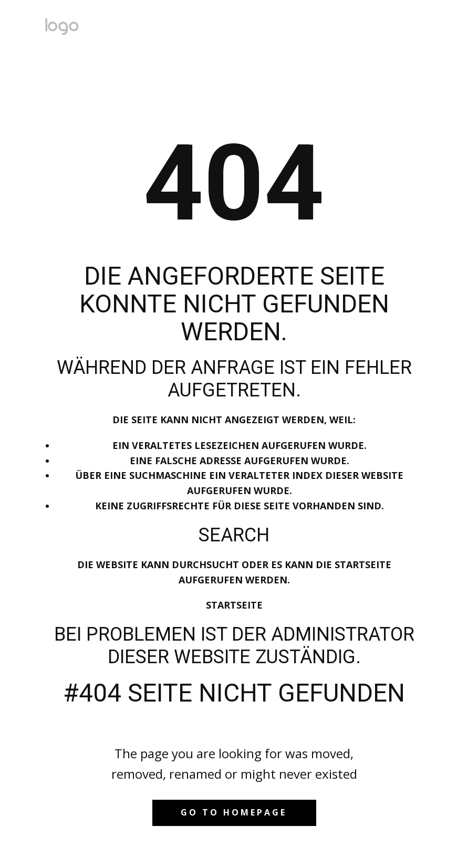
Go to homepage (234, 812)
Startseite (234, 605)
